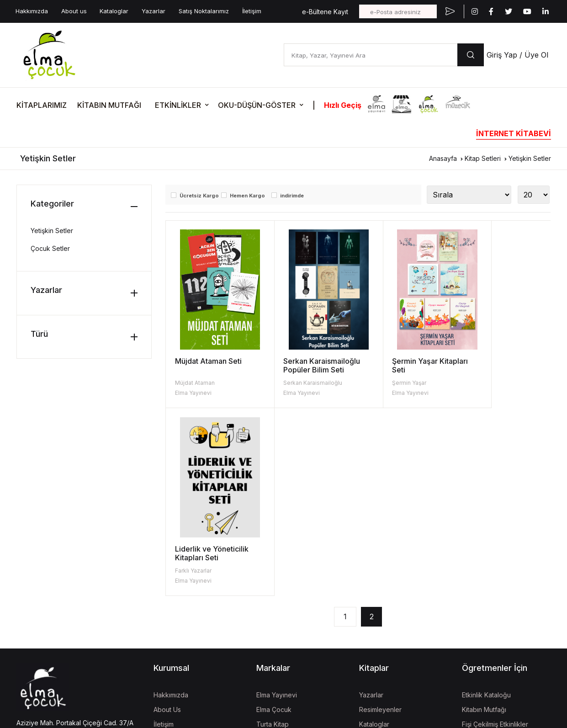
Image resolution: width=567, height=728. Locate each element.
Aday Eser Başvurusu (391, 566)
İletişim (252, 11)
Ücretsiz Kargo (199, 196)
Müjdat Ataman (195, 383)
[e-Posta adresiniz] (398, 11)
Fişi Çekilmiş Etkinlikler (495, 537)
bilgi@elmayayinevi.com (53, 562)
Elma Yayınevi (193, 393)
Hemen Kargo (247, 196)
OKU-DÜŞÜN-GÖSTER (257, 105)
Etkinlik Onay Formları (494, 566)
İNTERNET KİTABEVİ (514, 133)
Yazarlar (154, 11)
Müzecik (269, 566)
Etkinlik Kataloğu (486, 507)
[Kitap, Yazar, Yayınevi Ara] (371, 55)
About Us (167, 522)
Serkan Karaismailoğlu (300, 383)
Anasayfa (443, 158)
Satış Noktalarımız (204, 11)
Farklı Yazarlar (482, 383)
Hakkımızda (32, 11)
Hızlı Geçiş (343, 105)
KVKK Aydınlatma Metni (47, 624)
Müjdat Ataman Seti (208, 361)
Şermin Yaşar (384, 383)
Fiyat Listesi (376, 581)
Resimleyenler (380, 522)
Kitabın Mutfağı (484, 522)
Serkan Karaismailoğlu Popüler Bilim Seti (309, 365)
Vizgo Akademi (279, 661)
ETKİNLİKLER (178, 105)
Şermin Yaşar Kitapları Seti (405, 365)
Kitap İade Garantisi (388, 551)
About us (74, 11)
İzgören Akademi (282, 606)
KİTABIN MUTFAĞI (109, 105)
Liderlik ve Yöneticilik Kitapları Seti (500, 365)
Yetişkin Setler (530, 158)
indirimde (292, 196)
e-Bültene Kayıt (325, 12)
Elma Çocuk (274, 522)
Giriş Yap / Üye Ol (517, 55)
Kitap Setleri (483, 158)
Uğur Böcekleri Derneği (292, 621)
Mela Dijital (272, 676)
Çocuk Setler (50, 248)
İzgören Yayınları (281, 551)
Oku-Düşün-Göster (490, 551)
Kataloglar (114, 11)
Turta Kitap (273, 537)
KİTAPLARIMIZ (42, 105)
